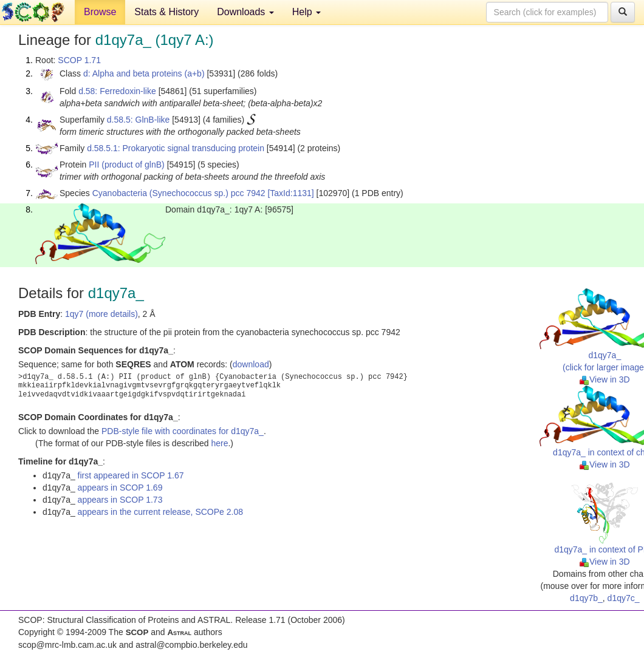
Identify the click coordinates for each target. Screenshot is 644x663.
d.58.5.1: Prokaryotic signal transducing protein (176, 148)
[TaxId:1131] (290, 193)
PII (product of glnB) (127, 165)
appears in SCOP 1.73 (120, 500)
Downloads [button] (245, 12)
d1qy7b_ (586, 598)
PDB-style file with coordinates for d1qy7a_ (183, 431)
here (219, 443)
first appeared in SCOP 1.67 (131, 475)
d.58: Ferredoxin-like (117, 91)
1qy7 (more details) (101, 314)
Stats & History (166, 12)
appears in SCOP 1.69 (120, 488)
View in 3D (605, 379)
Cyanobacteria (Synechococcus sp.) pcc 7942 (179, 193)
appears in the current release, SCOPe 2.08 (160, 512)
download (251, 364)
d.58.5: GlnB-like (139, 120)
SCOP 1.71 (79, 60)
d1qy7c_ (624, 598)
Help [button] (307, 12)
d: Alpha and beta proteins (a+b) (144, 73)
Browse (100, 12)
